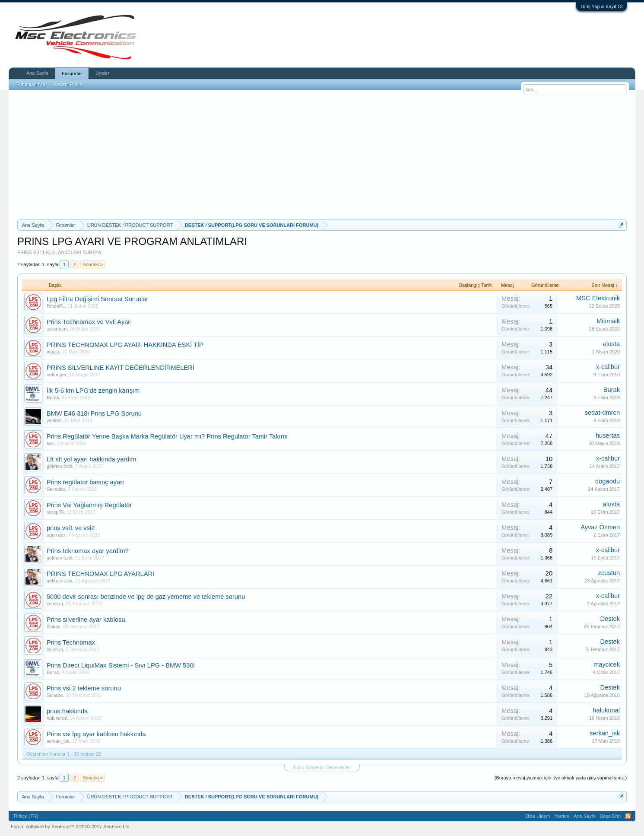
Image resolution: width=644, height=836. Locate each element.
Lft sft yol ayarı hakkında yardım (92, 459)
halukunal (57, 718)
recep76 (55, 512)
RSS (628, 816)
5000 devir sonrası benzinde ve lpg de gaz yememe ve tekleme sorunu (146, 597)
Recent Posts (68, 84)
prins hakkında (67, 711)
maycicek (607, 664)
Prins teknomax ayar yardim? (88, 551)
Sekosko (56, 489)
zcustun (609, 573)
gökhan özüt (60, 466)
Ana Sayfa (37, 73)
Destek (610, 619)
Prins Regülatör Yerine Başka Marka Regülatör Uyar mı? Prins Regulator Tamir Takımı (167, 436)
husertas (608, 435)
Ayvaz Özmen (600, 527)
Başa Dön (610, 816)
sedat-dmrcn (602, 413)
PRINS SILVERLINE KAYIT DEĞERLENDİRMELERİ (121, 368)
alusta (53, 352)
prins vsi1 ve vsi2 (71, 528)
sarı (51, 443)
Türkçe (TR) (26, 816)
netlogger (57, 375)
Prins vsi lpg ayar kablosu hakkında (96, 734)
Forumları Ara (31, 84)
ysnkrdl (54, 420)
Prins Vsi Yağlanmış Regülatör (89, 505)
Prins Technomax (71, 642)
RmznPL (56, 306)
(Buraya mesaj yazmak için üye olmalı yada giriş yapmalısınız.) (561, 778)
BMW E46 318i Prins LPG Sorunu (94, 413)
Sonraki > (93, 264)
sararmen (57, 329)
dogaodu (608, 481)
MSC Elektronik (598, 298)
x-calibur (608, 367)
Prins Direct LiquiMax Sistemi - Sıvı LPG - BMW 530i (121, 665)
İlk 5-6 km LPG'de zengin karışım (93, 391)
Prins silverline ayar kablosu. (87, 620)
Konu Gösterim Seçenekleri (322, 767)
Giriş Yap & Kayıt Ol (601, 6)
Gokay (54, 626)
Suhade (55, 695)
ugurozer (56, 535)
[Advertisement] (322, 155)
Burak (53, 397)
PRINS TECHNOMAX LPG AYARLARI (100, 574)
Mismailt (608, 321)
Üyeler (102, 73)
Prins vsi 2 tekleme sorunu (84, 688)
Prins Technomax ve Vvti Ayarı (89, 322)
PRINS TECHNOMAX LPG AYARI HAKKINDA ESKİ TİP (125, 345)
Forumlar (72, 73)
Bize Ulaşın (538, 816)
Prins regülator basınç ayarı (85, 482)
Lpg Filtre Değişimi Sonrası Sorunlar (97, 299)
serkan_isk (58, 741)
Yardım (562, 816)
